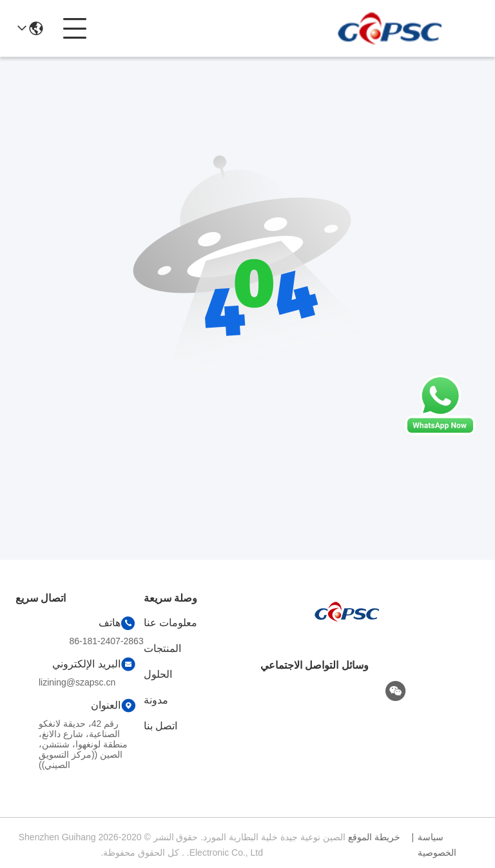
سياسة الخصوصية (437, 845)
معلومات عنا (170, 623)
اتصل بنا (160, 726)
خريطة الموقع (374, 837)
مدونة (156, 700)
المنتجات (162, 648)
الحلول (158, 674)
